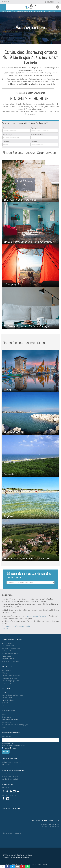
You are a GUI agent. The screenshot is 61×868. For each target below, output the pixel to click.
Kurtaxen (5, 629)
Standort (5, 128)
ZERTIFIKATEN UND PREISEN (38, 865)
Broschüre (5, 693)
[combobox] (16, 131)
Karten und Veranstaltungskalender (13, 695)
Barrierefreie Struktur (37, 135)
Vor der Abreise (6, 656)
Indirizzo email (6, 736)
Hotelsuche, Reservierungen (50, 824)
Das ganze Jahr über (8, 659)
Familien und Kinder (8, 646)
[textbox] (30, 583)
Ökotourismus (6, 670)
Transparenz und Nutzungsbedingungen (15, 725)
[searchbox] (16, 131)
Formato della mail (14, 744)
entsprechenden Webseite (37, 616)
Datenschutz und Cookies (10, 720)
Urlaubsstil (34, 142)
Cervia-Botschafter (8, 774)
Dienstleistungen (8, 135)
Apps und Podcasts (8, 700)
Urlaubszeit (6, 142)
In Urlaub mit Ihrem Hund (10, 654)
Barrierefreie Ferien (8, 651)
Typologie (34, 128)
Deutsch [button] (51, 2)
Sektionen (5, 2)
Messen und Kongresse (9, 678)
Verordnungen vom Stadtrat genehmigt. (16, 626)
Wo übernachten (7, 643)
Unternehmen (6, 673)
